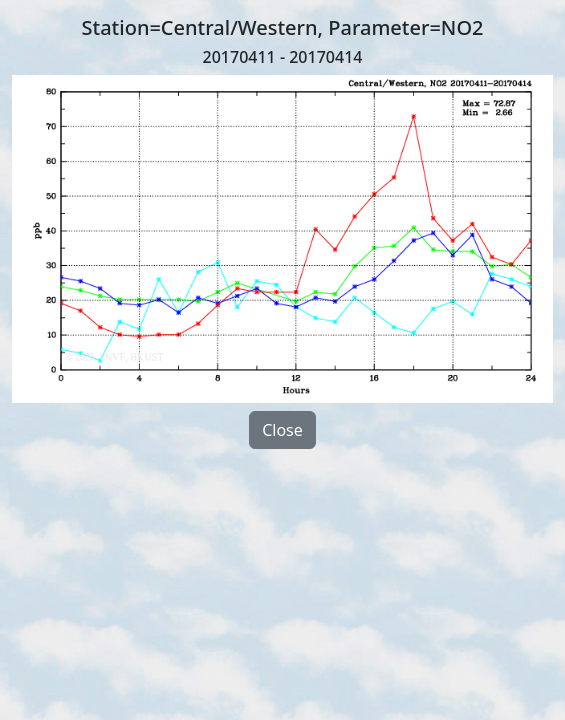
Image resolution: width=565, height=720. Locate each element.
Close (282, 430)
